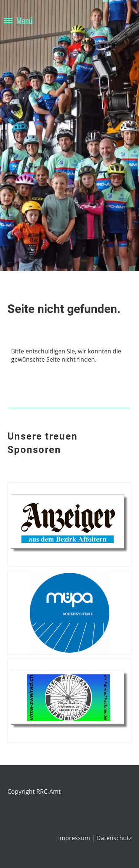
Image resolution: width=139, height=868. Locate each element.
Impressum (75, 838)
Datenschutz (114, 838)
